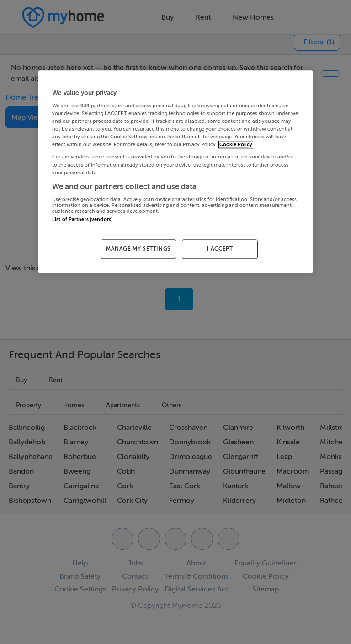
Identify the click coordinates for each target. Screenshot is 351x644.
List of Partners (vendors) (82, 219)
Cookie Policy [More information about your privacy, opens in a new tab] (236, 145)
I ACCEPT (220, 249)
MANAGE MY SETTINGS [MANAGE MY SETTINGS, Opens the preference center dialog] (138, 249)
